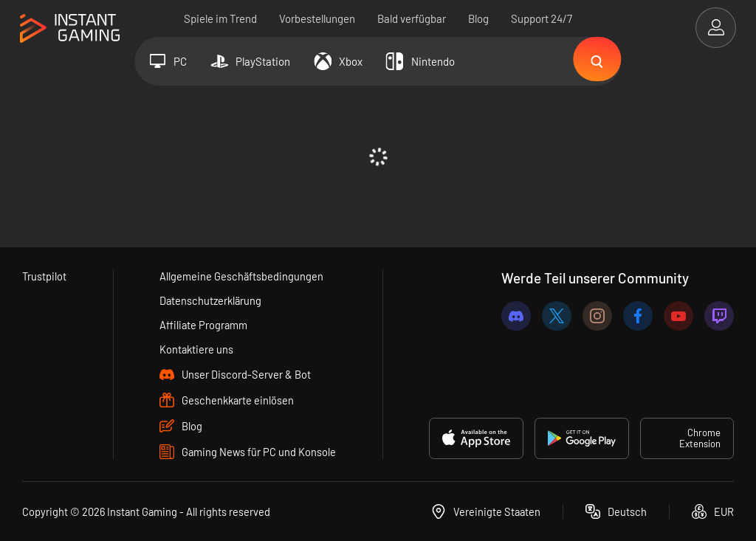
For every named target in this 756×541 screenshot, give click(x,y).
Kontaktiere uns (197, 349)
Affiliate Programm (204, 325)
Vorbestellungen (317, 18)
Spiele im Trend (220, 18)
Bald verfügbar (412, 18)
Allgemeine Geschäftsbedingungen (242, 276)
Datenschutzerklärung (212, 300)
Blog (478, 18)
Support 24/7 (542, 18)
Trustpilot (45, 276)
